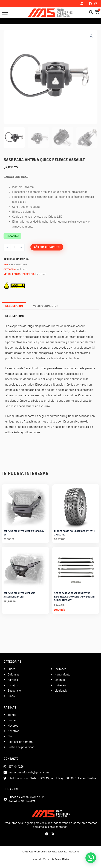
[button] (91, 36)
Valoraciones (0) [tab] (45, 306)
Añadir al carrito (47, 247)
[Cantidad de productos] (14, 247)
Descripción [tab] (14, 306)
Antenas (22, 269)
